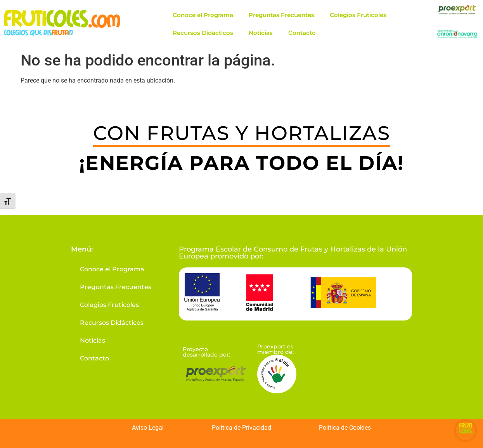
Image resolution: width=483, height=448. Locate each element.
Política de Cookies (345, 428)
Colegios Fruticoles (358, 15)
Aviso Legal (148, 428)
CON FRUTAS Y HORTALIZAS (242, 133)
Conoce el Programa (203, 15)
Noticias (261, 33)
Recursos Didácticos (203, 33)
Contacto (302, 33)
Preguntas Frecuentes (281, 15)
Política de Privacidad (241, 428)
